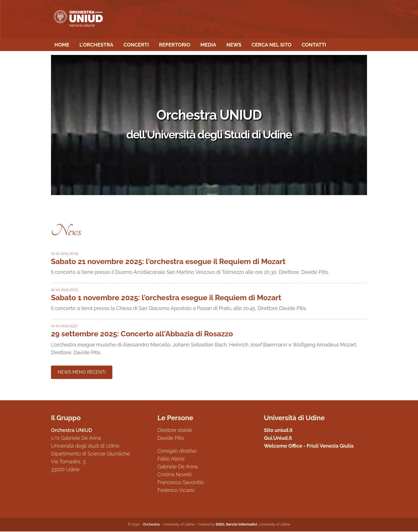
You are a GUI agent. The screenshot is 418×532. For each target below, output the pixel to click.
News (234, 45)
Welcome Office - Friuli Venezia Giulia (309, 446)
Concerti (136, 45)
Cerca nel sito (272, 45)
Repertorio (175, 45)
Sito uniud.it (278, 431)
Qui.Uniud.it (278, 439)
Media (208, 45)
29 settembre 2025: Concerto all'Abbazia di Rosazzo (142, 334)
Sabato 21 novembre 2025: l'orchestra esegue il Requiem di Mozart (168, 262)
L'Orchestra (96, 45)
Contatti (314, 45)
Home (62, 45)
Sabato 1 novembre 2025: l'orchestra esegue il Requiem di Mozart (166, 298)
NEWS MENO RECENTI (82, 373)
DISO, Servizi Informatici (236, 525)
